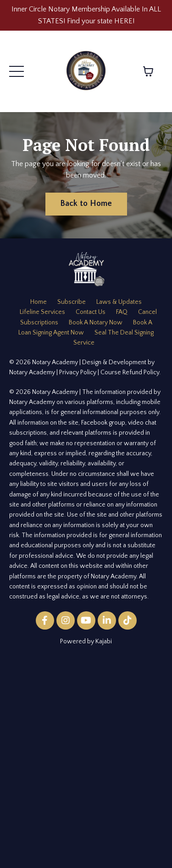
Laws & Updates (119, 302)
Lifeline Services (42, 312)
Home (39, 302)
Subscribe (72, 302)
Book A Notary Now (96, 323)
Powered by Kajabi (86, 642)
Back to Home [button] (86, 204)
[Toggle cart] (148, 71)
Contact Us (91, 312)
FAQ (122, 312)
